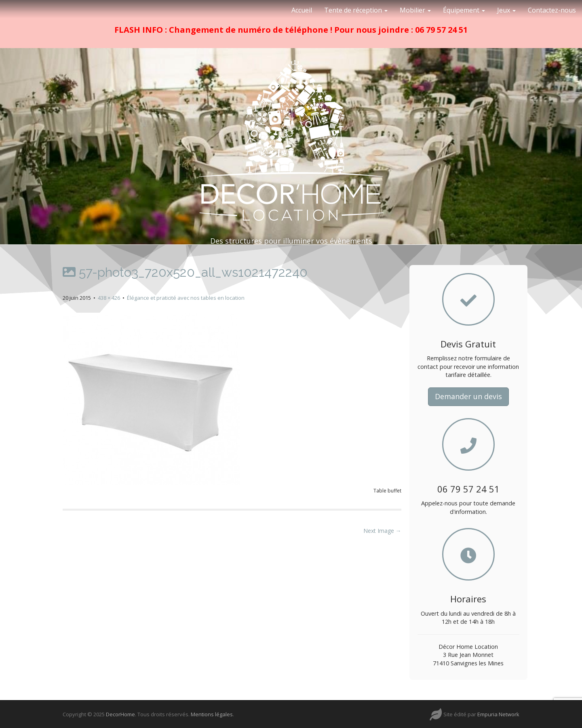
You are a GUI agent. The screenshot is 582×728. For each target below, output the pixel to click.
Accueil (302, 10)
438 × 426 (109, 298)
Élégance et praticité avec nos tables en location (186, 298)
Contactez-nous (552, 10)
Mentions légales (212, 714)
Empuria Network (498, 714)
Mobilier (415, 10)
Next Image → (382, 531)
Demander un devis (468, 396)
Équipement (464, 10)
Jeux (506, 10)
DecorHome (120, 714)
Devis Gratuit (468, 344)
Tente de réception (356, 10)
